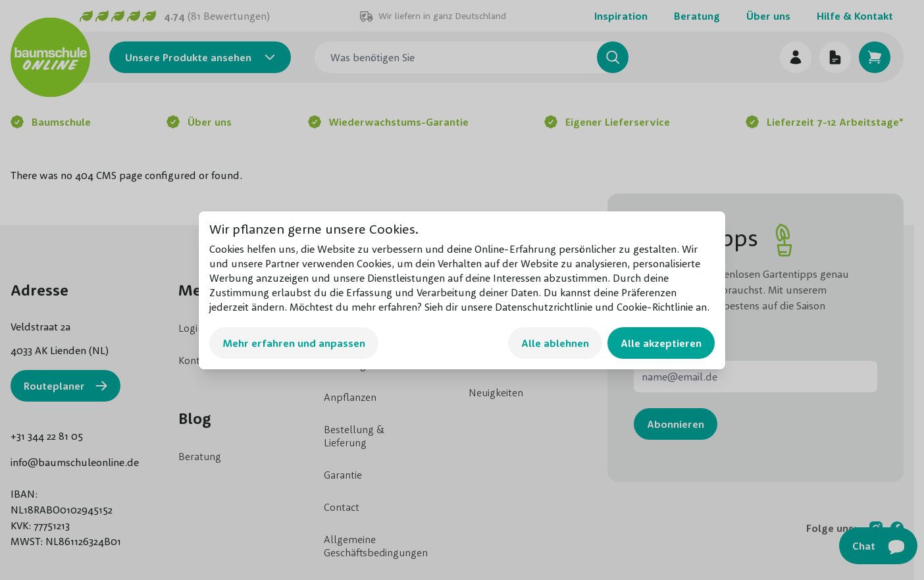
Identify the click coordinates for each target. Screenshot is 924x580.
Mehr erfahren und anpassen (294, 343)
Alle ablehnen (555, 343)
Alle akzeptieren (661, 343)
